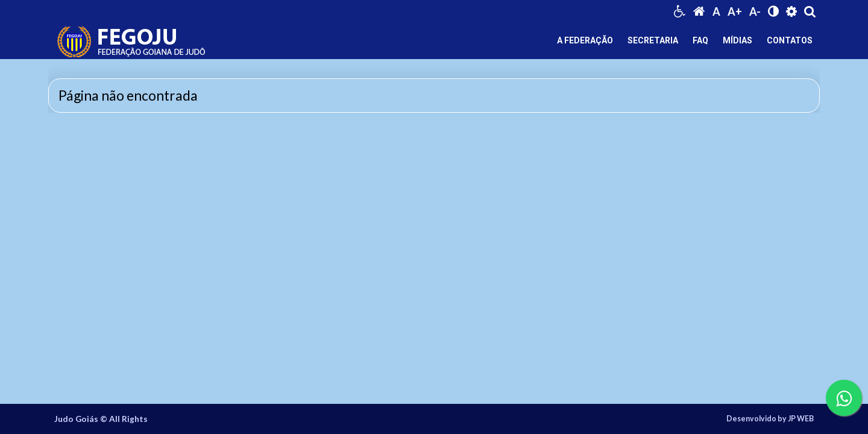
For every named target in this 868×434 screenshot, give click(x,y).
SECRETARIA (653, 40)
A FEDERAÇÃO (585, 40)
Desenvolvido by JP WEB (770, 419)
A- (755, 11)
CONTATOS (790, 40)
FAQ (700, 40)
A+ (735, 11)
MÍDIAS (737, 40)
